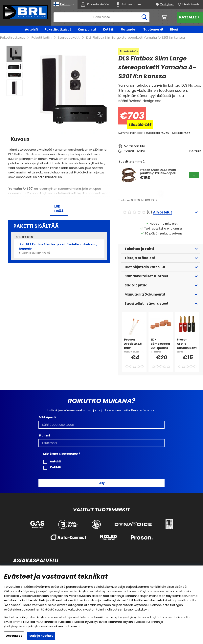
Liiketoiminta (191, 4)
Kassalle (190, 17)
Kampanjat (87, 29)
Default (195, 145)
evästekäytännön (147, 622)
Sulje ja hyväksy (41, 636)
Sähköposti (47, 411)
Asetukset (14, 636)
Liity (102, 477)
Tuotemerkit (153, 29)
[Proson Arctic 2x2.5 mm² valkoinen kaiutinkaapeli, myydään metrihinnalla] (134, 340)
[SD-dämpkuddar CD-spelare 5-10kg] (161, 340)
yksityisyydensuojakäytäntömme (147, 617)
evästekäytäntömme (106, 591)
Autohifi (31, 29)
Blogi (174, 29)
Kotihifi (109, 29)
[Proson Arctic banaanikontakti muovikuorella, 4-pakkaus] (187, 340)
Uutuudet (129, 29)
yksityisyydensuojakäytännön (25, 626)
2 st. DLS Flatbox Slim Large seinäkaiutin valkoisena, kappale (59, 243)
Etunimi (44, 430)
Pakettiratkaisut (58, 29)
